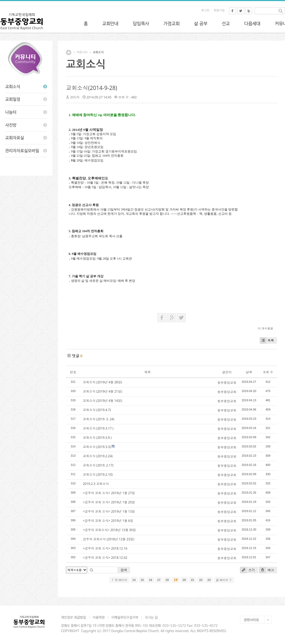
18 (167, 580)
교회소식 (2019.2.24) (98, 456)
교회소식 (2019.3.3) (97, 447)
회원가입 (219, 10)
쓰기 (247, 570)
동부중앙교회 (227, 383)
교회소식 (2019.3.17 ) (98, 428)
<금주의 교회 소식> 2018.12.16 (105, 548)
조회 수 (268, 372)
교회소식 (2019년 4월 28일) (102, 382)
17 (159, 580)
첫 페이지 (119, 580)
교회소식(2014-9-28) (92, 88)
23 (209, 580)
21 (192, 580)
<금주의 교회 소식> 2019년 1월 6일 (108, 521)
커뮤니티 (82, 52)
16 (150, 580)
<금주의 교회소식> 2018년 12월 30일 (109, 530)
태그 (266, 570)
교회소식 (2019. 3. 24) (99, 419)
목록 (267, 340)
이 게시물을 (265, 328)
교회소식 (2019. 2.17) (98, 465)
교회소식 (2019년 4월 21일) (102, 391)
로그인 (205, 10)
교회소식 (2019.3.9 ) (97, 438)
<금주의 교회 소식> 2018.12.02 (105, 558)
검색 (124, 570)
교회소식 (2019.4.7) (97, 410)
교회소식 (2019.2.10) (98, 474)
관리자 (75, 97)
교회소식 (98, 52)
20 (184, 580)
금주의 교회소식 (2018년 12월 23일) (108, 539)
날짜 (249, 372)
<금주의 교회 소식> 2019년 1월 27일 (109, 493)
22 (201, 580)
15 (142, 580)
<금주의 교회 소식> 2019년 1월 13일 (109, 511)
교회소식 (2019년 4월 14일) (102, 401)
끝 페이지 (224, 580)
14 (134, 580)
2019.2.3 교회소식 (96, 484)
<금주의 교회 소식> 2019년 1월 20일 (109, 502)
